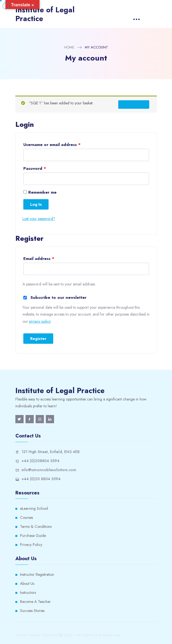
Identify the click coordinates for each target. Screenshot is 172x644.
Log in (36, 204)
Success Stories (32, 611)
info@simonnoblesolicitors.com (49, 470)
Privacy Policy (31, 545)
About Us (27, 583)
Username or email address (52, 145)
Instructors (28, 593)
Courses (26, 517)
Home (69, 47)
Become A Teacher (35, 602)
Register (38, 339)
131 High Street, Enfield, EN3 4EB (50, 452)
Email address (39, 259)
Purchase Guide (33, 536)
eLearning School (34, 508)
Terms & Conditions (36, 526)
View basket (134, 104)
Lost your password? (39, 219)
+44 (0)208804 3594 (40, 461)
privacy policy (40, 321)
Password (35, 168)
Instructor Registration (37, 574)
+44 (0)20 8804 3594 (41, 479)
